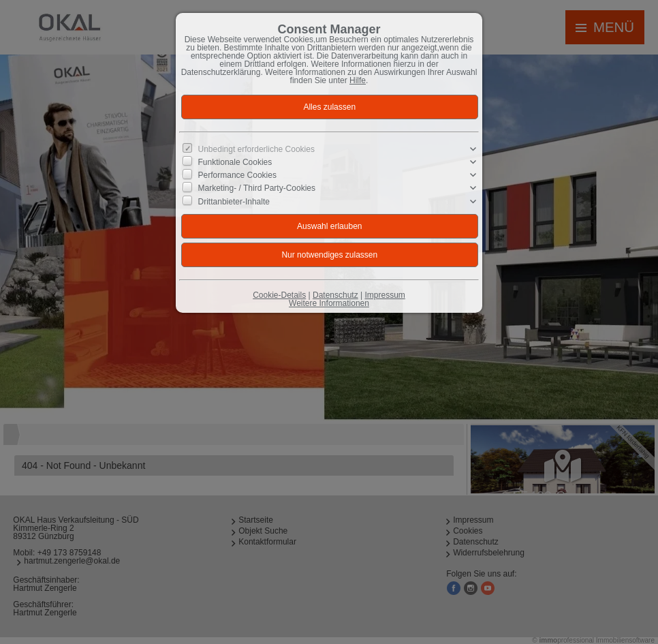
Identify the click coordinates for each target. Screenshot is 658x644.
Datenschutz (335, 295)
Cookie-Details (279, 295)
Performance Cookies (237, 175)
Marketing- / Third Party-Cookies (257, 188)
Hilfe (358, 80)
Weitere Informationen (329, 303)
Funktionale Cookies (235, 162)
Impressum (385, 295)
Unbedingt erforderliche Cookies (256, 149)
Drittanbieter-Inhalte (234, 201)
